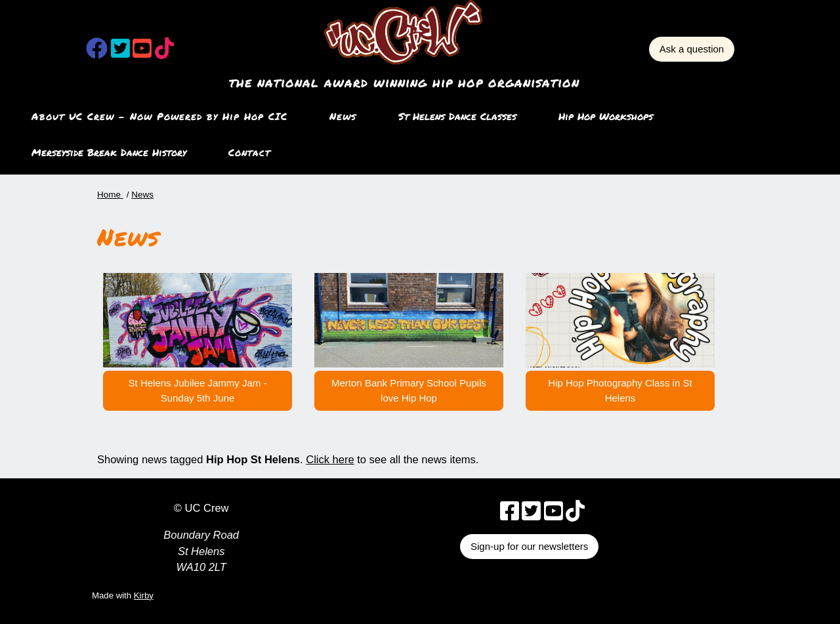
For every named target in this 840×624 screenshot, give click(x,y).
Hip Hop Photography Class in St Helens (620, 390)
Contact (249, 152)
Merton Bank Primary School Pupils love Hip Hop (409, 390)
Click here (330, 459)
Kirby (144, 595)
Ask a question (692, 49)
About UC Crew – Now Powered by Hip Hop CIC (159, 116)
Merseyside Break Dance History (109, 152)
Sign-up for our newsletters (529, 546)
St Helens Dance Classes (457, 116)
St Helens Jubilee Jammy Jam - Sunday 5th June (198, 390)
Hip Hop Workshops (606, 116)
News (343, 116)
